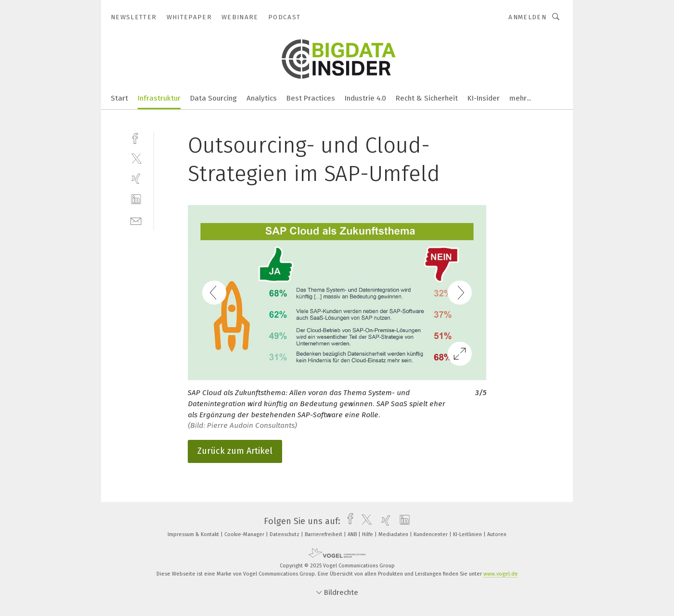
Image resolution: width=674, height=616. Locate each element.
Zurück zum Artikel (235, 451)
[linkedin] (136, 199)
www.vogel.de (501, 574)
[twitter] (136, 158)
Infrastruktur (159, 98)
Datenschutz (285, 534)
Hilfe (368, 534)
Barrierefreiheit (324, 534)
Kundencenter (431, 534)
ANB (353, 534)
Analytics (262, 98)
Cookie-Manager (245, 534)
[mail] (136, 220)
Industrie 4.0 (365, 98)
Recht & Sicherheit (427, 98)
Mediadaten (394, 534)
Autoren (497, 534)
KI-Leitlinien (468, 534)
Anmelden (527, 17)
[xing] (136, 179)
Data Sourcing (214, 98)
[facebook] (136, 137)
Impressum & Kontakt (194, 534)
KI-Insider (484, 98)
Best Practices (311, 98)
